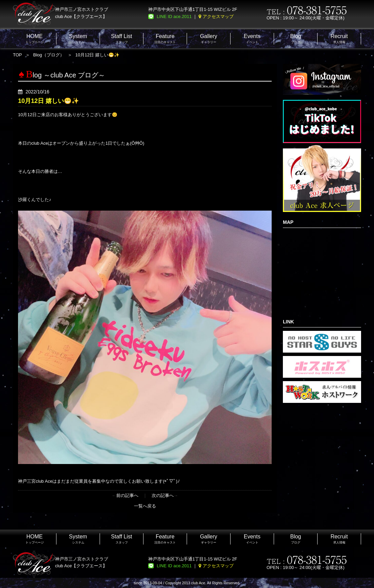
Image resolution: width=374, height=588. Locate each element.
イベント (252, 39)
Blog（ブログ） (49, 55)
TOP (18, 55)
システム (78, 39)
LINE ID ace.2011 (174, 16)
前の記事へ (127, 495)
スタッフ (122, 39)
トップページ (35, 39)
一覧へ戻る (145, 506)
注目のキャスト (165, 39)
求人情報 (339, 39)
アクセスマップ (218, 16)
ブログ (295, 39)
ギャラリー (209, 39)
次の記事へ (163, 495)
